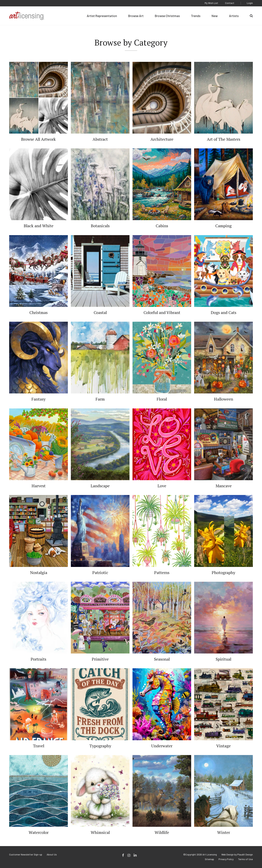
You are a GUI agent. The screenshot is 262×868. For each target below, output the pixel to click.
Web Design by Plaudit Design (237, 855)
